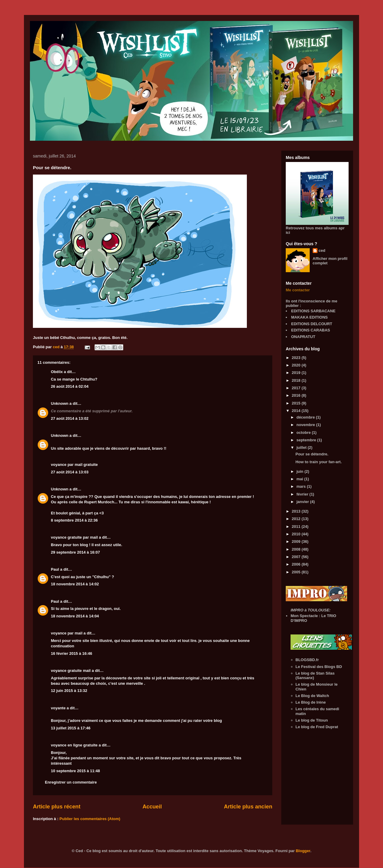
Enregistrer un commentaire (71, 782)
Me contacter (298, 290)
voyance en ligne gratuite (74, 745)
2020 (297, 365)
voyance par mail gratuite (74, 465)
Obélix (57, 372)
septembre (307, 440)
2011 (297, 527)
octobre (304, 433)
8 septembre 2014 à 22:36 (74, 520)
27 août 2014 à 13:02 (70, 418)
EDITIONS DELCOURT (312, 324)
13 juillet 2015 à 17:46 (71, 728)
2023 (297, 358)
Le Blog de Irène (311, 702)
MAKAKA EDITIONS (309, 317)
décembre (306, 417)
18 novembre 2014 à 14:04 (75, 616)
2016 (297, 395)
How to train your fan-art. (319, 462)
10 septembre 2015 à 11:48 (75, 771)
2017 (297, 388)
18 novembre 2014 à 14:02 (75, 584)
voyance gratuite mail (71, 671)
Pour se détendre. (312, 454)
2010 (297, 534)
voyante (58, 708)
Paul (55, 569)
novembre (306, 425)
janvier (303, 502)
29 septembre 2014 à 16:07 (75, 552)
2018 (297, 380)
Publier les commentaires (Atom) (90, 819)
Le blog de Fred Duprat (317, 727)
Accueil (152, 807)
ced (322, 250)
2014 (297, 411)
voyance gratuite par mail (74, 537)
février (303, 494)
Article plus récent (57, 807)
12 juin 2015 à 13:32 (69, 691)
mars (302, 486)
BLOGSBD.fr (307, 660)
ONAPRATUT (303, 337)
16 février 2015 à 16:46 (72, 653)
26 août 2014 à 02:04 (70, 386)
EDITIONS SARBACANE (313, 311)
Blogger (303, 851)
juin (301, 471)
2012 (297, 519)
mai (300, 479)
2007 (297, 557)
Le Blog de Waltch (312, 696)
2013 (297, 511)
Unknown (60, 403)
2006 (297, 564)
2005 (297, 572)
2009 (297, 541)
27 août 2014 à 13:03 (70, 472)
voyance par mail (67, 633)
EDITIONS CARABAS (311, 330)
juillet (302, 447)
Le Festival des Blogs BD (319, 667)
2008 (297, 549)
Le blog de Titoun (312, 720)
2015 (297, 403)
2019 (297, 373)
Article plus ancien (248, 807)
